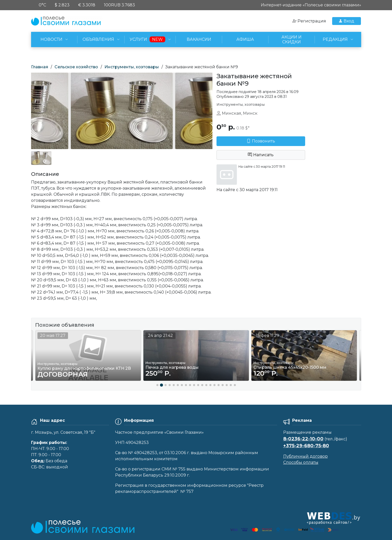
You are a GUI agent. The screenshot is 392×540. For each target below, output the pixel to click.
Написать (261, 155)
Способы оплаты (301, 462)
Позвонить (261, 141)
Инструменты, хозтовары (132, 67)
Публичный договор (306, 456)
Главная (40, 67)
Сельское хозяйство (76, 67)
